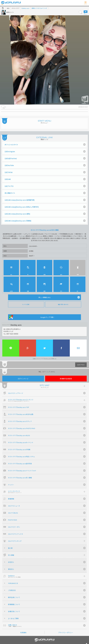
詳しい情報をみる (45, 297)
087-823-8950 (12, 334)
